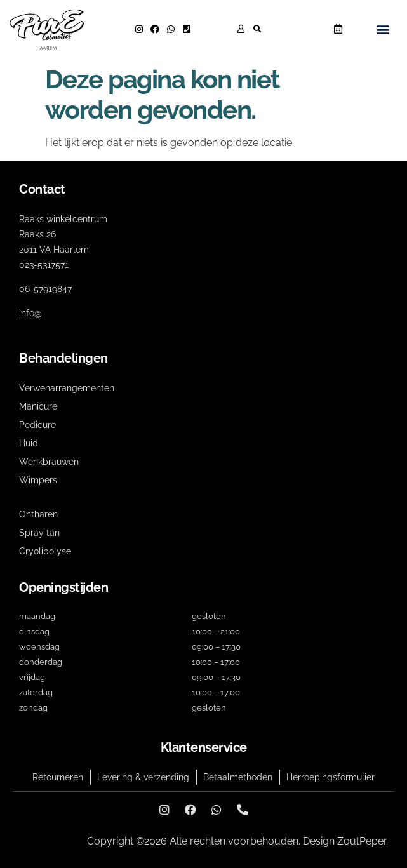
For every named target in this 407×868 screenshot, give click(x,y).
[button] (257, 30)
